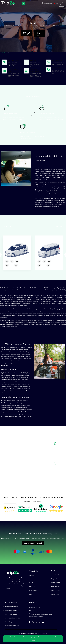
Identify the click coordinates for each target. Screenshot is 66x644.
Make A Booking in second (33, 543)
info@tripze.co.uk (36, 611)
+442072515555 (48, 3)
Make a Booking (26, 33)
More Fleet (60, 229)
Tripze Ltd (44, 633)
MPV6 (15, 275)
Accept (33, 640)
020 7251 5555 (40, 34)
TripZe (3, 53)
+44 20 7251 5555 (36, 607)
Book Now (61, 3)
